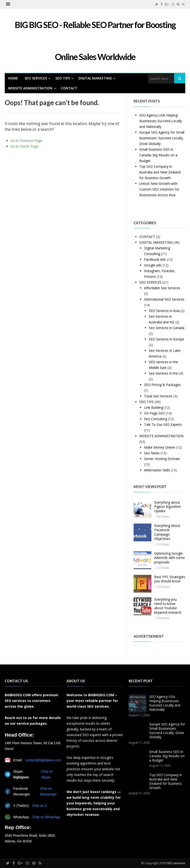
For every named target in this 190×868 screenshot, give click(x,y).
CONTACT (69, 88)
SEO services (176, 863)
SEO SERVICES (36, 78)
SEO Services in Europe (166, 339)
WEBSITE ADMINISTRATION (30, 88)
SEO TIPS (63, 78)
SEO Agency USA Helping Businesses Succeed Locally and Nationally (161, 121)
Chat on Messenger (48, 791)
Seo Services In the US (166, 373)
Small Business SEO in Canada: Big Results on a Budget (158, 155)
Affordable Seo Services (162, 288)
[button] (8, 4)
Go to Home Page (24, 146)
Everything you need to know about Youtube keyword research (168, 606)
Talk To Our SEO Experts (163, 425)
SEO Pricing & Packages (162, 385)
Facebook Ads (155, 259)
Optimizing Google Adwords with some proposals (170, 558)
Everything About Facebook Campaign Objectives (167, 532)
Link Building (154, 407)
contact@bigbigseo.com (43, 760)
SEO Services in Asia (164, 311)
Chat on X (40, 806)
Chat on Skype (47, 774)
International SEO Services (164, 299)
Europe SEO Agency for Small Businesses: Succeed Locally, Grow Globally (162, 138)
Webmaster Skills (157, 470)
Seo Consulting (156, 419)
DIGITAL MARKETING (95, 78)
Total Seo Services (158, 396)
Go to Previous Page (26, 141)
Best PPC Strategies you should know (170, 579)
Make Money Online (159, 447)
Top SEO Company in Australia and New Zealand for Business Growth (160, 172)
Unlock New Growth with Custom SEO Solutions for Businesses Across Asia (159, 189)
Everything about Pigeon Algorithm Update (167, 507)
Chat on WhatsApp (46, 817)
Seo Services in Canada (167, 328)
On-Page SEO (154, 413)
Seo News (152, 453)
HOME (13, 78)
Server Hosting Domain (162, 459)
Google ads (153, 265)
